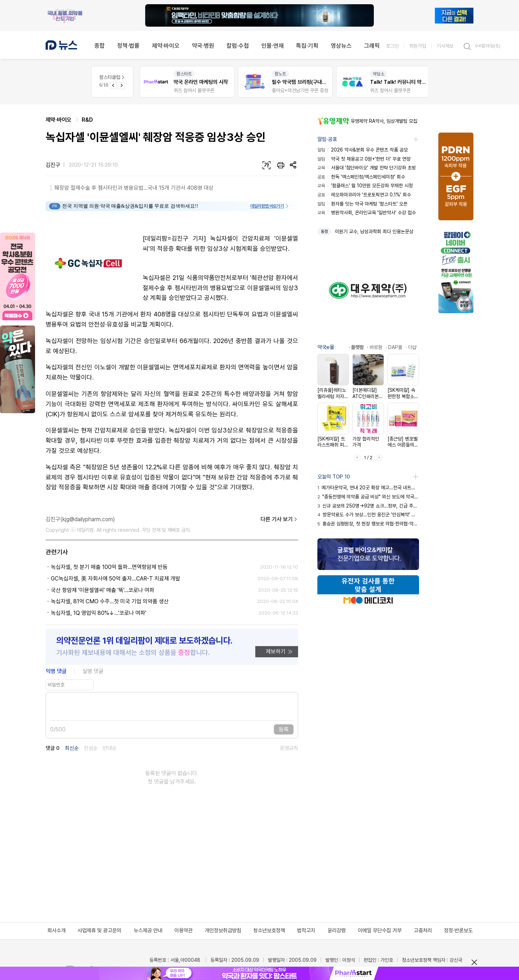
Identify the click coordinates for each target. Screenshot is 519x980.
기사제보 (445, 46)
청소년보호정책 (269, 931)
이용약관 (183, 931)
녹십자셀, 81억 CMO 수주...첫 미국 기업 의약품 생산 (110, 601)
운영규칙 (289, 748)
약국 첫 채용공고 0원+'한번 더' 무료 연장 (364, 159)
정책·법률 (128, 46)
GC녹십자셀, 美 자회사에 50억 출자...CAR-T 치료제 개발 (116, 579)
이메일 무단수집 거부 (380, 931)
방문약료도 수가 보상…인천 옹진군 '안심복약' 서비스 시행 (368, 515)
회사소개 (56, 931)
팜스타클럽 (112, 77)
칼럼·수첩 (238, 46)
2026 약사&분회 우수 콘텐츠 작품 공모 (363, 150)
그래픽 (372, 46)
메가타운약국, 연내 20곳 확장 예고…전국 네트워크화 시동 (368, 488)
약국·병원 (203, 46)
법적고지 (306, 931)
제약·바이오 (166, 46)
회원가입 (418, 46)
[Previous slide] (113, 86)
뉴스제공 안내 (148, 931)
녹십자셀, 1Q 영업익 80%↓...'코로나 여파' (99, 613)
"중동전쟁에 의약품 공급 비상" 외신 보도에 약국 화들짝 (368, 497)
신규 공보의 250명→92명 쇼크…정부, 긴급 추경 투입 (368, 506)
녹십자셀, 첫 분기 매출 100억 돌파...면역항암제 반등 (109, 567)
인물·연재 (272, 46)
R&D (87, 120)
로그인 (392, 46)
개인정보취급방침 (223, 931)
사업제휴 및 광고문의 (99, 931)
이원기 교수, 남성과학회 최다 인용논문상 (374, 231)
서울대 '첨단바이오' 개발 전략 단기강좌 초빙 (367, 168)
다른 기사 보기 (279, 519)
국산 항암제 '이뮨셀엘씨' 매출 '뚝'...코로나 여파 (103, 590)
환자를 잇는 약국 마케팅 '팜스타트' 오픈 (362, 204)
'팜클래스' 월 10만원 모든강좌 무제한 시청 (365, 186)
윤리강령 (337, 931)
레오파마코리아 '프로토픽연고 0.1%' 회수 (364, 195)
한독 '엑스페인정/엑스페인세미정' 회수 (361, 177)
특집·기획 (307, 46)
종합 (100, 46)
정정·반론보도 (458, 931)
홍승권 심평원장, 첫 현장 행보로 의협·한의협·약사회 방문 (368, 524)
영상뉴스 (341, 46)
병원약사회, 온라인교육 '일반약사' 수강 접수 (367, 213)
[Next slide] (121, 86)
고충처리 (423, 931)
